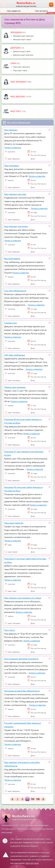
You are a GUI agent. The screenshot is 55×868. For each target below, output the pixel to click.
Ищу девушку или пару (15, 194)
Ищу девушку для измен (16, 226)
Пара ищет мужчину (21, 67)
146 (38, 799)
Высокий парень (12, 258)
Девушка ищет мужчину (23, 55)
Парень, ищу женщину (15, 387)
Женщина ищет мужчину (23, 36)
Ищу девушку (18, 97)
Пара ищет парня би (14, 523)
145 (33, 799)
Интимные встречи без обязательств (22, 691)
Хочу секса (9, 630)
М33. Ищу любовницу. (15, 355)
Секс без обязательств (15, 291)
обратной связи (32, 863)
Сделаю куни (10, 323)
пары (14, 63)
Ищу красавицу (12, 165)
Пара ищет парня (20, 71)
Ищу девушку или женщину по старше (23, 598)
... (27, 799)
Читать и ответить (13, 147)
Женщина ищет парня (22, 40)
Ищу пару (16, 111)
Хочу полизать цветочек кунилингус (21, 659)
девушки (16, 48)
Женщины (16, 32)
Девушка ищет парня (22, 52)
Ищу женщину (19, 82)
